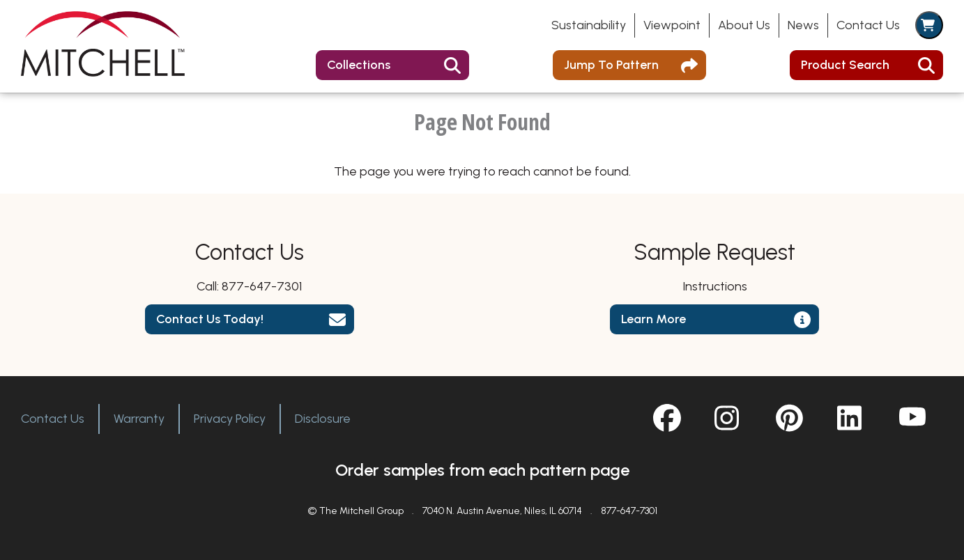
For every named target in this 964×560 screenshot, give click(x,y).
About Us (744, 25)
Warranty (139, 419)
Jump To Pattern (611, 65)
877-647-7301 (262, 286)
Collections (359, 65)
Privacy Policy (230, 419)
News (803, 25)
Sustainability (589, 25)
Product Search (845, 65)
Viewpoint (672, 25)
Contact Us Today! (210, 319)
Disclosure (323, 419)
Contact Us (868, 25)
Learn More (653, 319)
